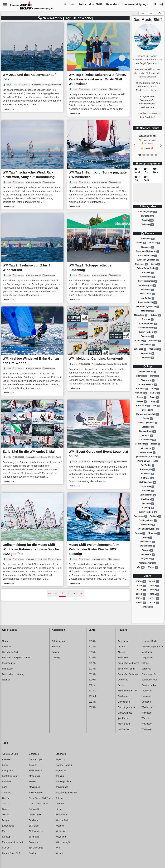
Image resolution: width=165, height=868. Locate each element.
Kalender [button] (112, 4)
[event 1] (144, 155)
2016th (154, 586)
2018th (154, 590)
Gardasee (148, 273)
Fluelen (148, 419)
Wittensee (148, 358)
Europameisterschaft (148, 414)
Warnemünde (148, 546)
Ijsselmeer (148, 290)
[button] (162, 4)
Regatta (148, 220)
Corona (141, 397)
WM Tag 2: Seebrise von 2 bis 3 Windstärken (26, 268)
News (5, 641)
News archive (148, 453)
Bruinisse (142, 389)
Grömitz (148, 436)
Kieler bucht (148, 294)
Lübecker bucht (148, 302)
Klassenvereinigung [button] (134, 4)
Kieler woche (148, 440)
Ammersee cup (148, 372)
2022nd (154, 598)
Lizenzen (7, 680)
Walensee (140, 349)
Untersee (140, 341)
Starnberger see (148, 324)
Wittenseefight (148, 563)
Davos (155, 264)
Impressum (8, 669)
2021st (141, 598)
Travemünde (148, 525)
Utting (148, 538)
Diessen (141, 402)
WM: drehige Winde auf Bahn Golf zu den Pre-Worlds (31, 361)
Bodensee (148, 247)
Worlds (153, 567)
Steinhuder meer (148, 328)
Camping (141, 393)
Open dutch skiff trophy (148, 457)
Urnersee (155, 341)
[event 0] (140, 155)
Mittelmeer (148, 311)
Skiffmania (148, 487)
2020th (154, 594)
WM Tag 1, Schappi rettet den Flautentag (91, 268)
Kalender (7, 647)
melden (147, 148)
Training (156, 516)
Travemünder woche (148, 529)
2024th (154, 603)
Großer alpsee (148, 286)
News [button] (83, 4)
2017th (141, 590)
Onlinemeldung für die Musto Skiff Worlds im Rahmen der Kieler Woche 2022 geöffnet (31, 549)
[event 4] (156, 155)
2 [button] (69, 593)
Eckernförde (143, 406)
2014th (154, 582)
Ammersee (148, 239)
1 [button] (62, 593)
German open (148, 431)
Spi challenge (148, 495)
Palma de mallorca (148, 461)
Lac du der (148, 298)
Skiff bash (148, 478)
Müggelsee (141, 315)
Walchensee (148, 345)
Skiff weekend (148, 482)
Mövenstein (148, 448)
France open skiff (148, 423)
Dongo (155, 402)
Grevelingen (148, 277)
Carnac (155, 393)
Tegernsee (148, 337)
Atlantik (141, 243)
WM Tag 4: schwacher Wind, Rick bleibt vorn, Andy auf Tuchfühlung (29, 175)
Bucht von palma (148, 256)
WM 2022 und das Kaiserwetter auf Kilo (29, 77)
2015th (141, 586)
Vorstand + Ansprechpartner (16, 658)
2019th (141, 594)
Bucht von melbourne (148, 251)
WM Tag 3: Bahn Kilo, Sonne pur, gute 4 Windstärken (98, 175)
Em (157, 406)
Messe (156, 444)
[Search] (72, 4)
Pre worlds (148, 465)
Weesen (148, 550)
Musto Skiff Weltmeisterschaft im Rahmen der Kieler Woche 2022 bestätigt (94, 549)
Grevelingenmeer (148, 281)
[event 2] (148, 155)
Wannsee (155, 349)
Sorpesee (148, 319)
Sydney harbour (148, 332)
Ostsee (156, 315)
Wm (141, 567)
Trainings (148, 225)
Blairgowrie (148, 380)
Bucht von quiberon (148, 260)
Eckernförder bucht (148, 268)
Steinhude (148, 504)
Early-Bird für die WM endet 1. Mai (29, 452)
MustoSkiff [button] (95, 4)
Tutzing (140, 533)
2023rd (141, 603)
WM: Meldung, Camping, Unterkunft (96, 358)
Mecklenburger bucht (148, 307)
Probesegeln (148, 470)
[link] (32, 67)
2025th (148, 607)
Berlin (155, 376)
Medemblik (141, 444)
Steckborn (148, 499)
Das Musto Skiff (10, 652)
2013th (141, 582)
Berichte (148, 216)
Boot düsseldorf (148, 385)
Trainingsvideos (148, 521)
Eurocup (148, 410)
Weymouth (148, 353)
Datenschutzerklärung (13, 674)
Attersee (154, 243)
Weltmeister (148, 555)
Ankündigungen (148, 212)
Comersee (141, 264)
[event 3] (152, 155)
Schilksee (148, 474)
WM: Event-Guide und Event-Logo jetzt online (98, 454)
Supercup (148, 508)
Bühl (155, 389)
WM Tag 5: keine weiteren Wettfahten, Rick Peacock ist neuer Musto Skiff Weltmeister (97, 79)
